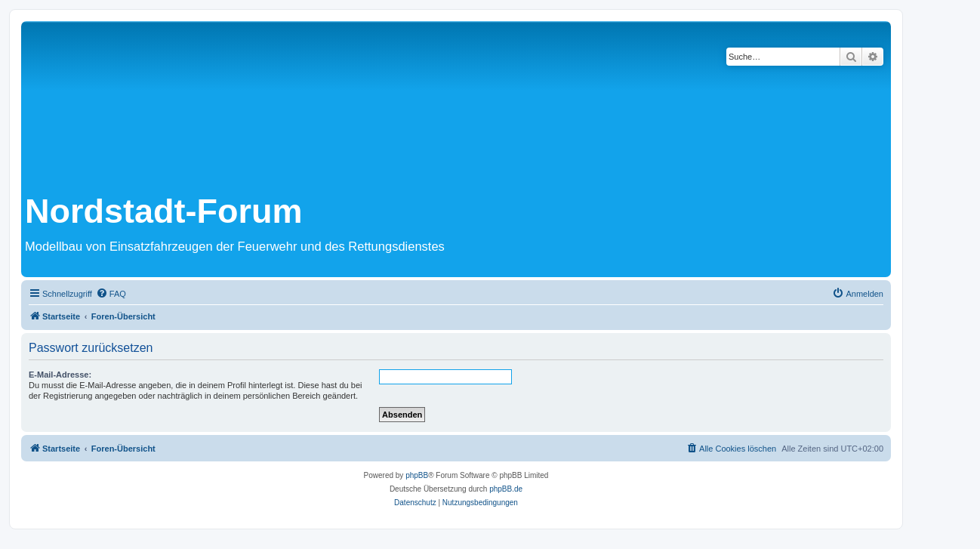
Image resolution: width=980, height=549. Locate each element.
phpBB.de (506, 489)
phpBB (417, 475)
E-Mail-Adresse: (60, 375)
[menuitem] (111, 294)
